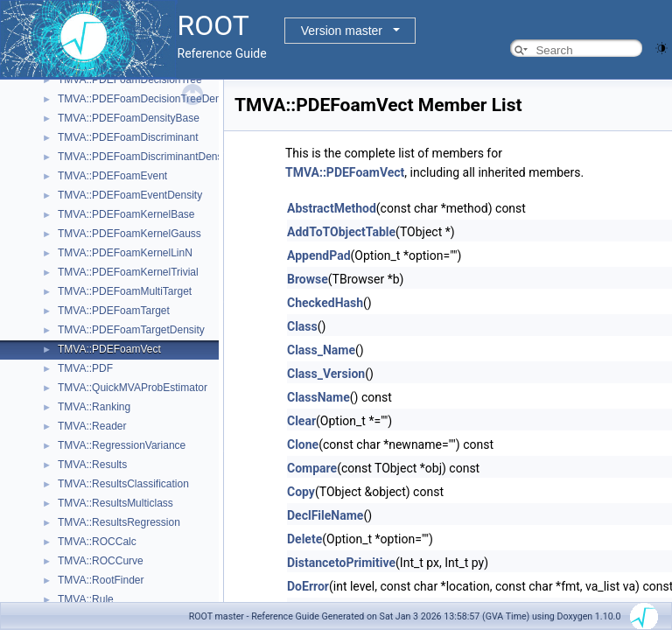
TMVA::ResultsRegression (119, 522)
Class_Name (321, 350)
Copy (301, 492)
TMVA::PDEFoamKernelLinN (125, 253)
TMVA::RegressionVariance (122, 445)
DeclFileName (325, 515)
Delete (304, 539)
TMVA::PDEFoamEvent (112, 176)
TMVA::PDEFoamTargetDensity (131, 330)
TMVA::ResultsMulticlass (115, 503)
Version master (342, 31)
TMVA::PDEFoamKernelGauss (129, 234)
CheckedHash (325, 303)
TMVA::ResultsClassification (123, 484)
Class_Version (326, 374)
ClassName (318, 397)
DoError (308, 586)
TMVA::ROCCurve (101, 561)
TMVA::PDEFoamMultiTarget (125, 291)
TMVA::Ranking (94, 407)
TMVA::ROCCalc (97, 542)
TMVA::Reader (92, 426)
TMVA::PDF (85, 368)
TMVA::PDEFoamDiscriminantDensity (145, 157)
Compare (312, 468)
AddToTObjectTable (341, 232)
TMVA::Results (92, 465)
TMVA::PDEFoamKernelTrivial (128, 272)
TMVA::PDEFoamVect (109, 349)
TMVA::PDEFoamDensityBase (129, 118)
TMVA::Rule (86, 599)
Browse (308, 279)
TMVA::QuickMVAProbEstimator (133, 388)
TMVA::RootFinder (101, 580)
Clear (301, 421)
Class (302, 326)
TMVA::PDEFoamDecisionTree (130, 80)
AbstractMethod (332, 208)
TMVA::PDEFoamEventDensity (130, 195)
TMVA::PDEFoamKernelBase (126, 214)
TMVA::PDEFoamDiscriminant (128, 137)
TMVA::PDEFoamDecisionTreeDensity (147, 99)
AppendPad (319, 255)
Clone (303, 444)
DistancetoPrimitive (341, 563)
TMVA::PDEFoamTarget (114, 311)
